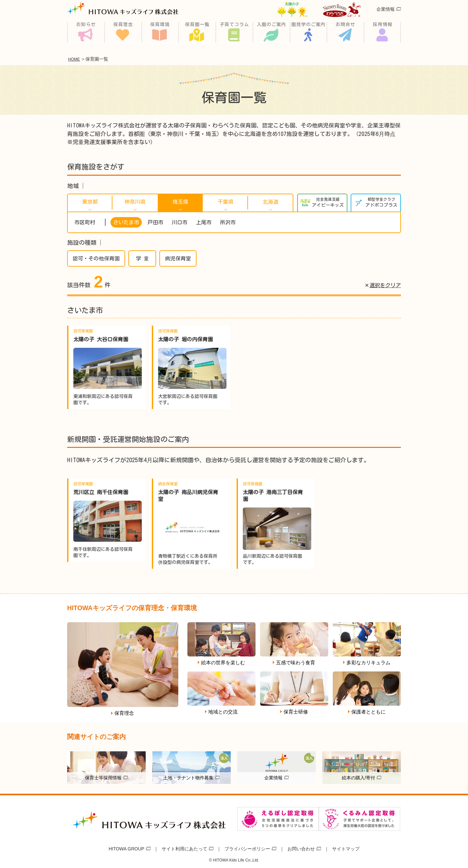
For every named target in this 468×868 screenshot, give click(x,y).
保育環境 (160, 33)
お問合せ (345, 33)
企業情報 (386, 17)
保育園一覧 (197, 33)
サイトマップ (346, 847)
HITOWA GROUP (126, 847)
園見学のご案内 (308, 33)
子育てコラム (234, 33)
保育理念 (123, 33)
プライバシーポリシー (247, 847)
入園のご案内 (271, 33)
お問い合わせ (301, 847)
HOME (76, 59)
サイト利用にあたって (184, 847)
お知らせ (86, 33)
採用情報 (383, 33)
